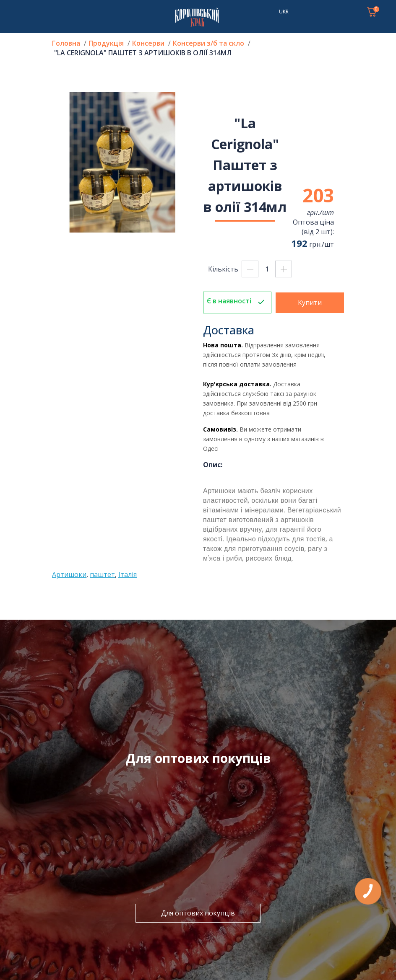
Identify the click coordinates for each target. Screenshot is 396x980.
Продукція (106, 43)
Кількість (223, 269)
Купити (310, 303)
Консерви (148, 43)
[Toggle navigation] (17, 12)
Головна (66, 43)
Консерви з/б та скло (208, 43)
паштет (102, 574)
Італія (128, 574)
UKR (284, 12)
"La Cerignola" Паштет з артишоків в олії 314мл (143, 53)
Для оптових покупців (198, 913)
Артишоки (69, 574)
